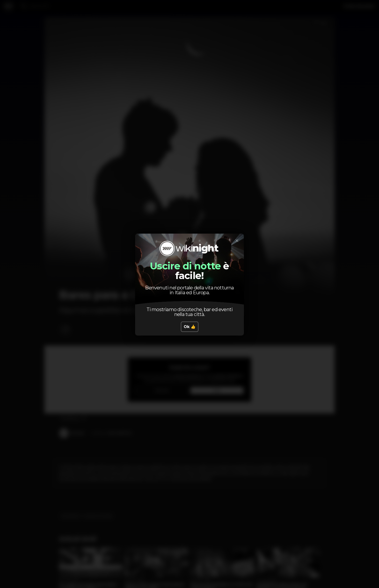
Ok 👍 (190, 327)
